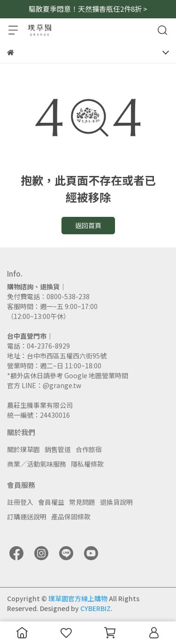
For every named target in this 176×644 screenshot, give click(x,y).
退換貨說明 (116, 502)
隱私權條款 (87, 464)
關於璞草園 (23, 449)
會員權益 (51, 502)
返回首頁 (88, 225)
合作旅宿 (89, 449)
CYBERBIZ (96, 608)
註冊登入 (20, 502)
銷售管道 (58, 449)
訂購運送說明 (27, 517)
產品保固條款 (71, 517)
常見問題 (82, 502)
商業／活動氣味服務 (37, 464)
